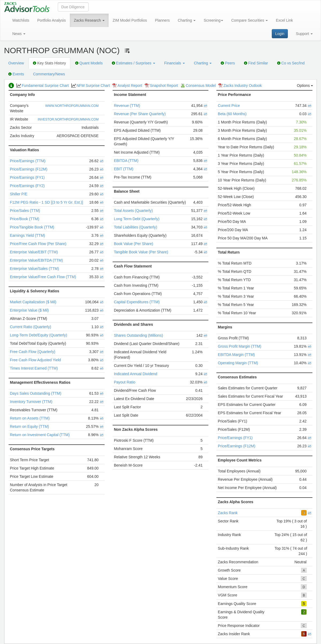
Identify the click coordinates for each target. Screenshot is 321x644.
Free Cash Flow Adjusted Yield (35, 360)
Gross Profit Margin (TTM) (240, 346)
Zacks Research (89, 20)
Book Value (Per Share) (134, 244)
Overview (16, 63)
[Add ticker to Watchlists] (127, 51)
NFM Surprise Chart (91, 86)
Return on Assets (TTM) (30, 418)
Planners (162, 20)
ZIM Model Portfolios (130, 20)
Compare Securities (249, 20)
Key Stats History (49, 63)
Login (280, 34)
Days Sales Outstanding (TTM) (36, 393)
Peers (228, 63)
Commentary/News (49, 74)
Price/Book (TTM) (25, 219)
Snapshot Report (161, 86)
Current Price (229, 106)
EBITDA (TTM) (126, 161)
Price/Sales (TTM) (25, 211)
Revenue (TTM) (127, 106)
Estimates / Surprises (133, 63)
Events (16, 74)
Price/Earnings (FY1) (27, 177)
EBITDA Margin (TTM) (236, 355)
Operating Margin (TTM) (238, 363)
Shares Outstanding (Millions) (139, 335)
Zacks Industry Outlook (240, 86)
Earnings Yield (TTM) (27, 235)
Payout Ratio (125, 382)
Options (305, 86)
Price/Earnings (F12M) (29, 169)
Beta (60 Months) (232, 114)
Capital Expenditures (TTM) (137, 302)
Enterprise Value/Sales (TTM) (34, 269)
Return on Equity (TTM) (29, 426)
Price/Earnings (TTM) (28, 161)
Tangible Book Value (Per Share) (141, 252)
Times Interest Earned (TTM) (34, 368)
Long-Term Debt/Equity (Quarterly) (39, 335)
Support (304, 34)
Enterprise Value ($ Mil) (29, 310)
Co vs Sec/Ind (291, 63)
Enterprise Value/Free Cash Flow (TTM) (43, 277)
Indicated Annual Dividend (136, 374)
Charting (187, 20)
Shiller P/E (19, 194)
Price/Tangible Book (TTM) (32, 227)
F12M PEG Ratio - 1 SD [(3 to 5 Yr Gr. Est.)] (47, 202)
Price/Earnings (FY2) (27, 186)
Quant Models (89, 63)
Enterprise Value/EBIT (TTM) (34, 252)
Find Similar (256, 63)
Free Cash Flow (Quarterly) (33, 352)
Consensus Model (198, 86)
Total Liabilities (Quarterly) (136, 227)
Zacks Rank (228, 513)
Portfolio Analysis (51, 20)
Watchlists (21, 20)
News (19, 34)
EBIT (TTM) (124, 169)
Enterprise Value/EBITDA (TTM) (36, 260)
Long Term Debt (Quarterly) (137, 219)
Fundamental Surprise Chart (43, 86)
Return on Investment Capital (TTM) (40, 435)
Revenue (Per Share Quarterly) (140, 114)
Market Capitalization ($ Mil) (33, 302)
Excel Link (284, 20)
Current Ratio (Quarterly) (30, 327)
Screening (213, 20)
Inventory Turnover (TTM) (31, 402)
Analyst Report (127, 86)
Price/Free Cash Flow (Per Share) (38, 244)
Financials (175, 63)
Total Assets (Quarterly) (133, 211)
